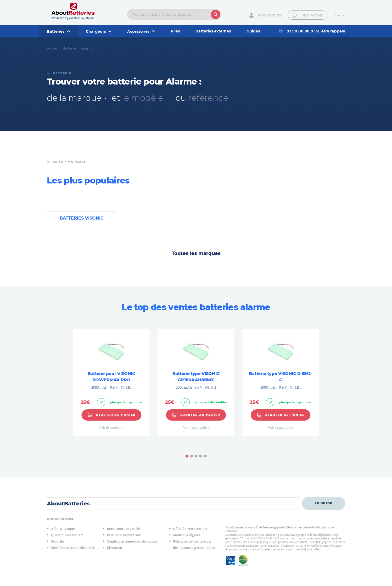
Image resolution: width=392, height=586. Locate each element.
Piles (175, 31)
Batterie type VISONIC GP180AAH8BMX (196, 377)
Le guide (324, 503)
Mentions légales (187, 535)
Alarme (87, 49)
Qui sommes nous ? (67, 535)
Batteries (70, 48)
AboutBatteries (68, 504)
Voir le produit (110, 428)
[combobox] (85, 98)
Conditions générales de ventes (132, 541)
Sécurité (58, 541)
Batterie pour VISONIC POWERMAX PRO (111, 377)
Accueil (53, 48)
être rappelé (333, 31)
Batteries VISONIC (82, 218)
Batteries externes (213, 31)
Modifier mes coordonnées (73, 548)
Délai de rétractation (190, 529)
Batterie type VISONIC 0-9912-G (281, 377)
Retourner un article (123, 529)
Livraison (114, 548)
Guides (253, 31)
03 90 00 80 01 (301, 31)
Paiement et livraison (124, 535)
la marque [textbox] (80, 98)
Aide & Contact (63, 529)
